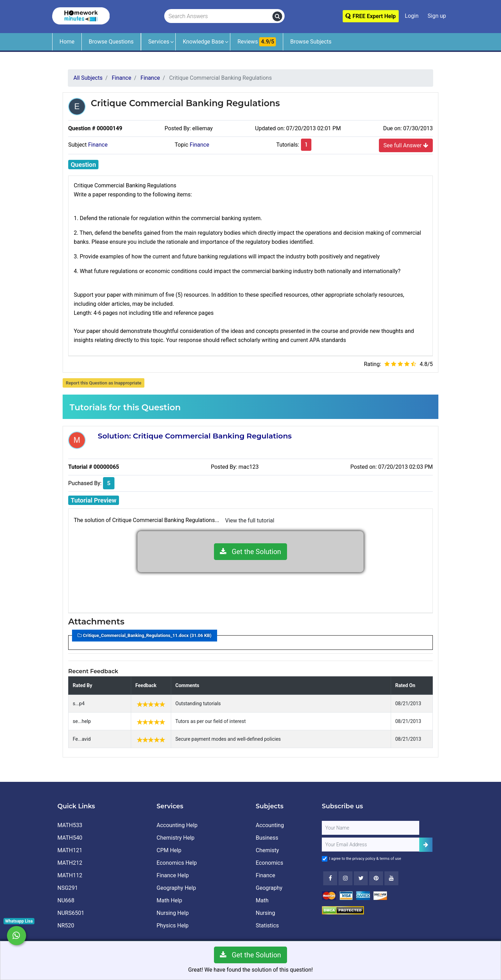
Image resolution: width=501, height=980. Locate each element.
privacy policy (364, 859)
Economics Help (177, 863)
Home (67, 42)
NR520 (66, 925)
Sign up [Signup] (437, 16)
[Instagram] (345, 878)
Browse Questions (111, 42)
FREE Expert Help (371, 16)
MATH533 (70, 825)
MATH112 (70, 875)
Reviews (257, 42)
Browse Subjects (311, 42)
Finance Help (173, 875)
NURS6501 (71, 913)
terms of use (390, 859)
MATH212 (70, 863)
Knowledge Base (203, 42)
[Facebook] (330, 878)
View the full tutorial (250, 520)
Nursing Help (173, 913)
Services (159, 42)
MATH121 (70, 850)
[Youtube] (376, 878)
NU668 (66, 900)
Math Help (169, 900)
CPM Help (169, 850)
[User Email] (371, 845)
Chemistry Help (176, 838)
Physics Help (173, 925)
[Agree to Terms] (325, 859)
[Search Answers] (218, 16)
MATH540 (70, 838)
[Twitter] (361, 878)
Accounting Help (177, 825)
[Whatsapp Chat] (17, 936)
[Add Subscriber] (426, 845)
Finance (98, 145)
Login (412, 16)
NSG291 (68, 888)
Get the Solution (250, 552)
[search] (277, 16)
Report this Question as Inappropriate (104, 383)
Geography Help (176, 888)
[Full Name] (371, 828)
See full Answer (406, 145)
